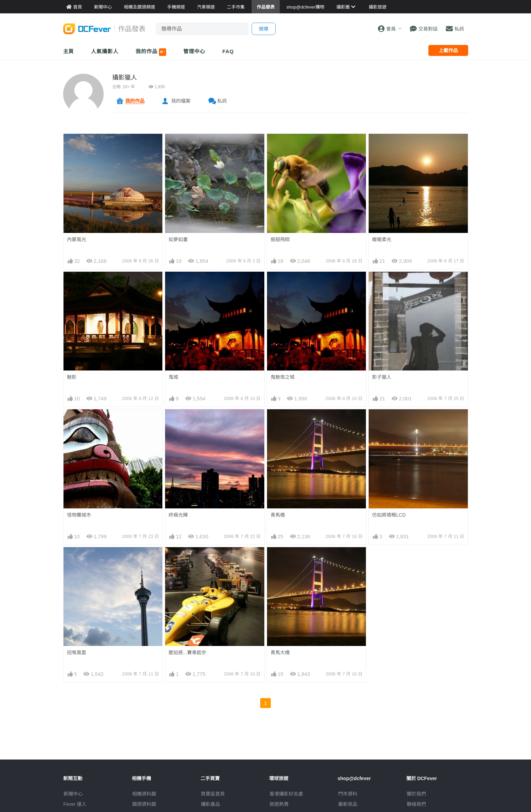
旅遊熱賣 (279, 804)
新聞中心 (73, 794)
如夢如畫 (178, 239)
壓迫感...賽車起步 (187, 652)
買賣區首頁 (213, 794)
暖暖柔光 (382, 239)
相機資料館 (144, 794)
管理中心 (194, 51)
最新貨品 (348, 804)
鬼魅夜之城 (282, 377)
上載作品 (448, 50)
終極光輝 (178, 515)
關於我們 (416, 794)
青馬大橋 (280, 652)
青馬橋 (278, 515)
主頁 (69, 51)
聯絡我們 (416, 804)
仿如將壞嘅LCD (389, 515)
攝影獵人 (125, 78)
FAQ (228, 51)
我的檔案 (181, 101)
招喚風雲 (77, 652)
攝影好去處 (286, 794)
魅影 (72, 377)
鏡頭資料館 (144, 804)
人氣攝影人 (105, 51)
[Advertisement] (266, 744)
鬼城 (173, 377)
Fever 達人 (75, 804)
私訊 (222, 101)
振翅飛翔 (280, 239)
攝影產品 (210, 804)
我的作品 (151, 52)
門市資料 (348, 794)
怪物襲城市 (79, 515)
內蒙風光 (77, 239)
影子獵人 (382, 377)
